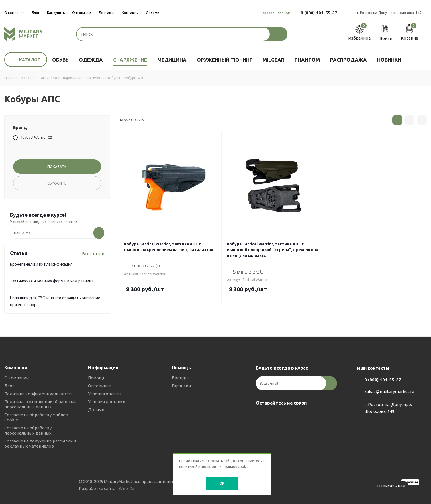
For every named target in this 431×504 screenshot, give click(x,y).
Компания (16, 368)
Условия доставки (107, 402)
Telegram (276, 416)
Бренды (180, 378)
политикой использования (201, 467)
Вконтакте (262, 416)
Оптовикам (100, 386)
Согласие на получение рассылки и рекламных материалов (40, 443)
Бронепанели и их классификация (41, 264)
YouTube (290, 416)
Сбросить (57, 183)
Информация (103, 368)
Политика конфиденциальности (38, 394)
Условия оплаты (105, 394)
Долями (96, 410)
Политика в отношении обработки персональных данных (40, 404)
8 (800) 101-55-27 (319, 13)
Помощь (97, 378)
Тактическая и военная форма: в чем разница (52, 281)
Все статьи (93, 254)
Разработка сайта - (107, 488)
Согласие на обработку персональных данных (28, 430)
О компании (17, 378)
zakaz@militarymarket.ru (389, 391)
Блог (9, 386)
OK (222, 483)
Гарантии (181, 386)
